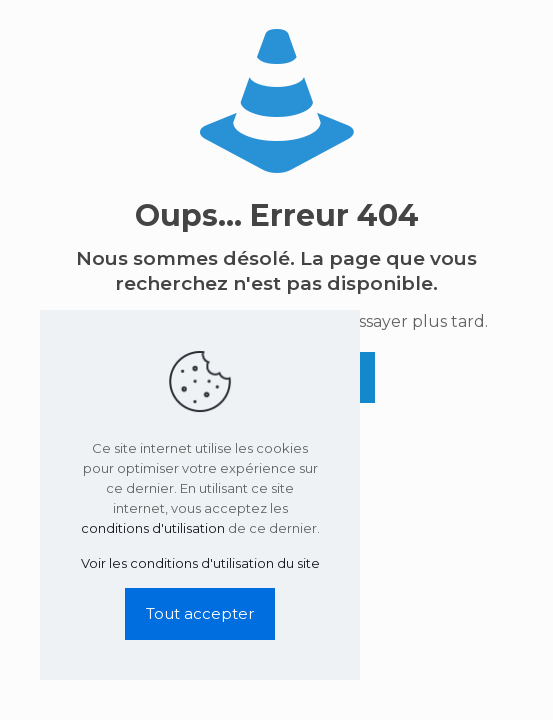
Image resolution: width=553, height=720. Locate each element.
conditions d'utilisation (153, 528)
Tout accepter (200, 613)
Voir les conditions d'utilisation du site (200, 563)
